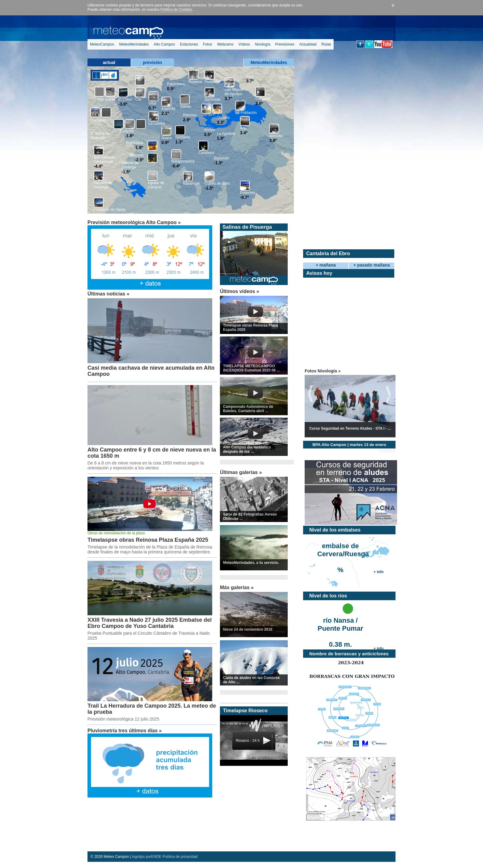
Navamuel (191, 183)
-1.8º (129, 136)
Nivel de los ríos (328, 596)
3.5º (208, 135)
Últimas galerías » (241, 472)
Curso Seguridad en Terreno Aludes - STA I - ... (350, 428)
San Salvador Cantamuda (105, 159)
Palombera (176, 84)
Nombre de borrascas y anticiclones (349, 654)
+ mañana (326, 265)
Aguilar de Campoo (156, 185)
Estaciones (189, 44)
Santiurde (212, 99)
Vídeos (244, 44)
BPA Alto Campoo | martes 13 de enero (349, 445)
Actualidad (308, 44)
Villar (152, 103)
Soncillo (276, 136)
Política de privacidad (180, 857)
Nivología (262, 44)
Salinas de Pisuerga (130, 165)
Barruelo (137, 155)
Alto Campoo (164, 44)
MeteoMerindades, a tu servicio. (251, 563)
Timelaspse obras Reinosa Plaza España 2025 (148, 540)
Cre (138, 99)
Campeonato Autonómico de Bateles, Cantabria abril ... (248, 409)
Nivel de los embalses (335, 530)
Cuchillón (98, 120)
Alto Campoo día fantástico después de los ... (247, 449)
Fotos (208, 44)
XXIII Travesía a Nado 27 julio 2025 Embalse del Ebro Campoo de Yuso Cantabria (150, 623)
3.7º (228, 98)
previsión (152, 62)
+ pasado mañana (372, 265)
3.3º (221, 122)
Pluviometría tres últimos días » (125, 731)
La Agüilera (226, 134)
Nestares (183, 137)
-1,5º (126, 172)
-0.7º (244, 197)
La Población (246, 113)
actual (109, 62)
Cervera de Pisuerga (103, 185)
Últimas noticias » (108, 294)
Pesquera (212, 82)
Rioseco (195, 82)
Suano (167, 138)
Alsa (250, 76)
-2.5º (139, 160)
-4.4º (98, 166)
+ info (379, 572)
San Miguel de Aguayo (234, 92)
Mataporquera (183, 161)
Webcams (225, 44)
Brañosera (134, 143)
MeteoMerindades (134, 44)
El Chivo (125, 99)
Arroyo (209, 130)
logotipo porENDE (147, 857)
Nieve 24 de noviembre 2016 (248, 629)
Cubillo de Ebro (217, 183)
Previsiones (285, 44)
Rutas (326, 44)
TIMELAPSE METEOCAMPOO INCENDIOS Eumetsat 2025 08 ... (251, 368)
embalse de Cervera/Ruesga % (341, 551)
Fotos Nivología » (323, 371)
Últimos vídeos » (239, 291)
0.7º (152, 108)
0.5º (171, 89)
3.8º (273, 140)
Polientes (248, 193)
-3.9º (123, 104)
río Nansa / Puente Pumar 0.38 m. (340, 625)
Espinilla (168, 109)
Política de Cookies (176, 10)
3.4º (244, 133)
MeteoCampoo (102, 44)
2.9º (187, 120)
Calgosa (127, 131)
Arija (244, 128)
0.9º (165, 143)
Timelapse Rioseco (245, 711)
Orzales (223, 118)
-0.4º (176, 166)
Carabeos (206, 153)
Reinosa (190, 115)
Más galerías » (237, 587)
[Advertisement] (151, 825)
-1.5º (209, 188)
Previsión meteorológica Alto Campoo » (134, 222)
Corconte (263, 99)
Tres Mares (106, 100)
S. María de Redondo (100, 136)
